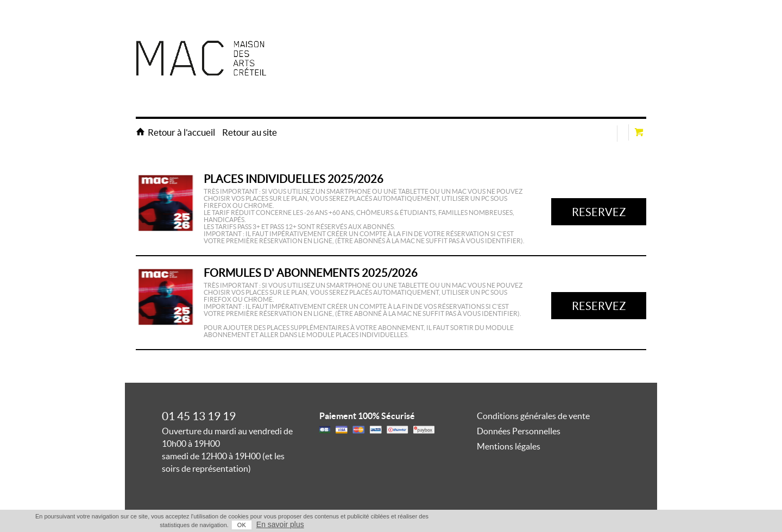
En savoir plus (280, 524)
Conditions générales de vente (533, 416)
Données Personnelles (519, 431)
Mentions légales (509, 446)
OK (242, 525)
